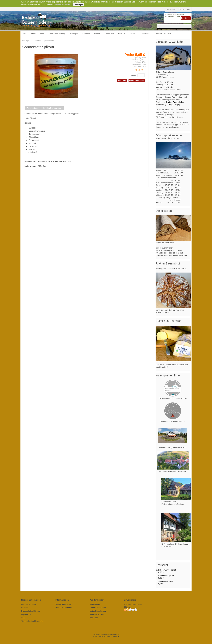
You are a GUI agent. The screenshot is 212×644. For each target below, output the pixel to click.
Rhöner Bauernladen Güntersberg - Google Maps (170, 103)
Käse (42, 34)
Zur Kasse (186, 18)
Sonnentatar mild (165, 581)
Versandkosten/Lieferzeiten (33, 621)
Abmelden (94, 618)
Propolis (133, 34)
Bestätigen (78, 5)
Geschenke (146, 34)
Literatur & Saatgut (163, 34)
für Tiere (122, 34)
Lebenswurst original (167, 570)
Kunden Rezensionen (52, 108)
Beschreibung (33, 108)
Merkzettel (122, 80)
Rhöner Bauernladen (64, 608)
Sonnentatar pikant (166, 576)
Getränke (86, 34)
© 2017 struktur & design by (106, 636)
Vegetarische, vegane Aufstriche (43, 41)
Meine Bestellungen (98, 611)
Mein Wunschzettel (98, 608)
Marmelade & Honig (57, 34)
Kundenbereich (97, 600)
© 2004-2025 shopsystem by (106, 634)
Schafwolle (109, 34)
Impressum (26, 614)
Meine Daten (95, 604)
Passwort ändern (97, 614)
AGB (23, 618)
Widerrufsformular (29, 604)
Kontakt (24, 608)
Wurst (33, 34)
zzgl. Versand (142, 60)
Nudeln (97, 34)
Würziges (74, 34)
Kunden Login (184, 9)
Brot (24, 34)
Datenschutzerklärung (62, 5)
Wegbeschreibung (63, 604)
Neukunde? (171, 9)
